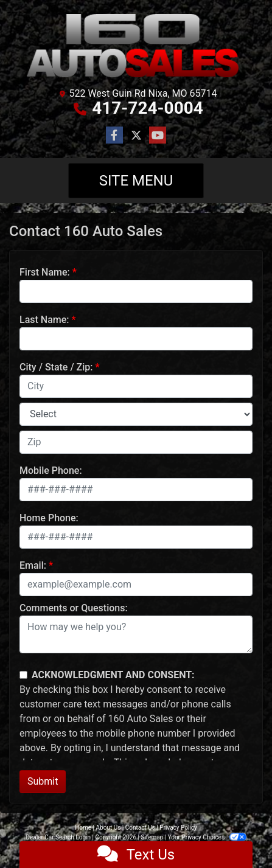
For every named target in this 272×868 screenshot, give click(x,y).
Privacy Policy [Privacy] (178, 828)
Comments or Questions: (74, 608)
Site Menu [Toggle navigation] (136, 181)
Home (83, 828)
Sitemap (152, 837)
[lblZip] (136, 442)
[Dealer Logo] (136, 46)
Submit (43, 781)
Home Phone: (49, 518)
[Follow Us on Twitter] (136, 136)
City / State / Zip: (56, 367)
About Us (109, 828)
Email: (33, 565)
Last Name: (44, 320)
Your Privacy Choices (207, 837)
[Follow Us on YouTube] (158, 136)
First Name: (45, 272)
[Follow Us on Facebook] (114, 136)
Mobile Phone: (51, 470)
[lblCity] (136, 386)
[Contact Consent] (23, 675)
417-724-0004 (148, 108)
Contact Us (140, 828)
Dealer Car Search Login (58, 837)
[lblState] (136, 414)
